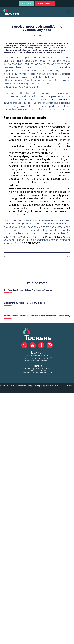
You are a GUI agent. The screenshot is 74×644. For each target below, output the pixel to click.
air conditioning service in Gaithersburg (39, 237)
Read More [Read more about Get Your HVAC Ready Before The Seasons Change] (8, 293)
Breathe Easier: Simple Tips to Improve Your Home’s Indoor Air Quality (37, 316)
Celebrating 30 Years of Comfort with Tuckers (26, 303)
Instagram (50, 346)
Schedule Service (45, 4)
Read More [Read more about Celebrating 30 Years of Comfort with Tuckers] (8, 306)
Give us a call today (27, 244)
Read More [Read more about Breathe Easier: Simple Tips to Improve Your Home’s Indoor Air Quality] (8, 319)
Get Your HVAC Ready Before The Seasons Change (28, 290)
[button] (68, 12)
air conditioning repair (56, 100)
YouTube (33, 346)
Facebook (41, 346)
